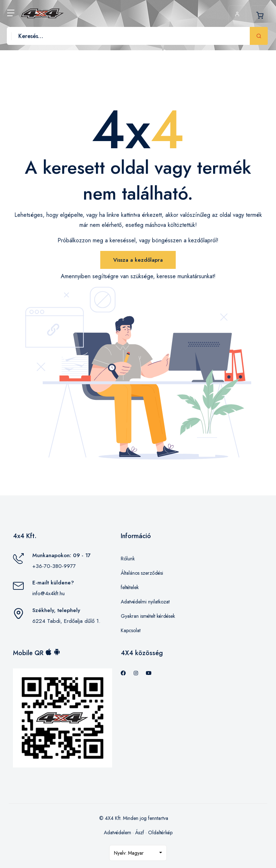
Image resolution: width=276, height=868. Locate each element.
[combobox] (138, 853)
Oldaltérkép (160, 832)
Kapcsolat (131, 630)
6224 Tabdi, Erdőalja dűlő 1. (66, 621)
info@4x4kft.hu (49, 593)
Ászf (140, 832)
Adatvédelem (118, 832)
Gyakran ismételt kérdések (148, 616)
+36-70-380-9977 (54, 566)
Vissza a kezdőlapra (138, 260)
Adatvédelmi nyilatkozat (145, 602)
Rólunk (128, 559)
